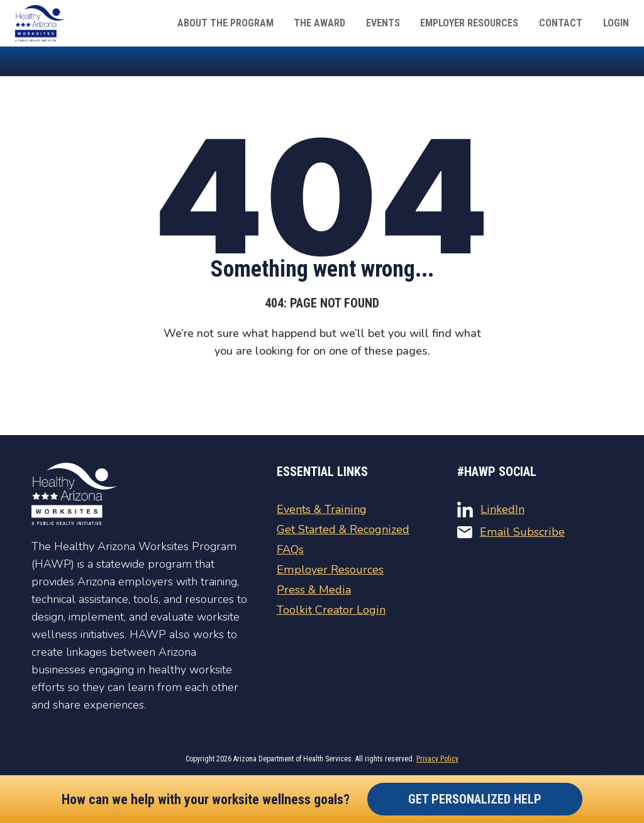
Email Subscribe (510, 532)
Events (384, 23)
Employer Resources (470, 23)
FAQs (290, 550)
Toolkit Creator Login (330, 610)
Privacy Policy (437, 759)
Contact (561, 23)
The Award (321, 23)
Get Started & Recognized (343, 529)
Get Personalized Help (475, 799)
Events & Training (321, 509)
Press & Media (314, 590)
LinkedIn (491, 510)
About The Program (227, 23)
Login (616, 23)
